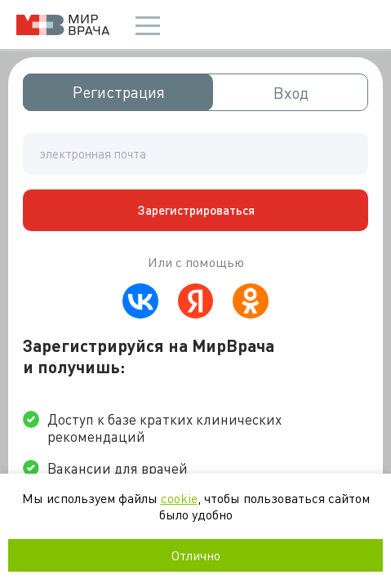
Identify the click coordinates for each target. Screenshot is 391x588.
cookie (179, 498)
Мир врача (63, 25)
